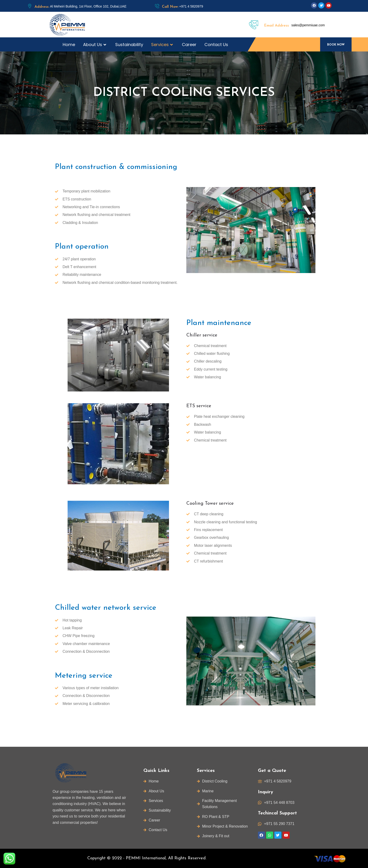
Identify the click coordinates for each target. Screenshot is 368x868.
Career (189, 45)
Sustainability (129, 45)
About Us (95, 45)
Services (163, 45)
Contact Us (216, 45)
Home (69, 45)
